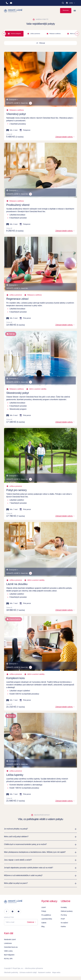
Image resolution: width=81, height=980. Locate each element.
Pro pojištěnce (46, 915)
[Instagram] (12, 912)
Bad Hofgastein (9, 955)
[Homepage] (13, 11)
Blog (43, 926)
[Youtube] (18, 912)
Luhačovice (8, 943)
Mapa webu (56, 972)
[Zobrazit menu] (75, 11)
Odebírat (32, 922)
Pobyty (44, 911)
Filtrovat (40, 43)
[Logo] (21, 901)
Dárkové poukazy (67, 911)
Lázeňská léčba (47, 919)
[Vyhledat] (63, 3)
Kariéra (63, 926)
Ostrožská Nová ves (11, 947)
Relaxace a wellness (53, 34)
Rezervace (66, 10)
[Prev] (4, 34)
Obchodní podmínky (11, 972)
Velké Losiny (8, 951)
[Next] (77, 34)
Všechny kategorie (14, 34)
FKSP (63, 919)
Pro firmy (64, 915)
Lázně (43, 907)
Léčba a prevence (34, 34)
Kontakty (64, 907)
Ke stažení (64, 923)
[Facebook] (7, 912)
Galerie (44, 923)
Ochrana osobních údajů (28, 972)
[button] (70, 3)
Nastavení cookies (44, 972)
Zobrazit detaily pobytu (65, 137)
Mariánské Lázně (10, 939)
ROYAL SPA (8, 959)
